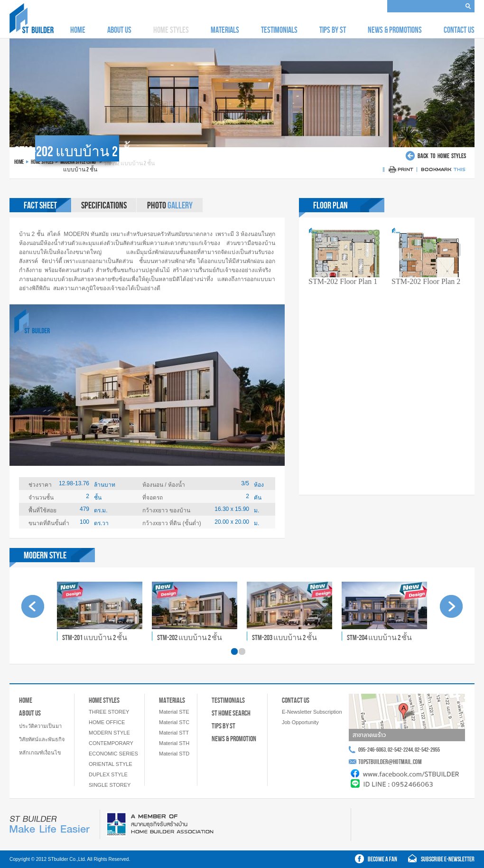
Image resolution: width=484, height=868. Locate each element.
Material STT (174, 733)
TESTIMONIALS (279, 30)
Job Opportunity (300, 722)
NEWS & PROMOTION (234, 739)
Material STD (174, 754)
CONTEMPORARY (111, 743)
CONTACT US (459, 30)
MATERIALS (225, 30)
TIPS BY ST (333, 30)
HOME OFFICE (107, 722)
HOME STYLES (104, 700)
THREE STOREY (109, 712)
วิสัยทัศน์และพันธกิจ (42, 739)
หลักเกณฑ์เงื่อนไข (40, 753)
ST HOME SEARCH (231, 713)
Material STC (174, 722)
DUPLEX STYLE (108, 774)
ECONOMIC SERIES (113, 754)
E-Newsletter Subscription (312, 712)
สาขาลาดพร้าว (369, 735)
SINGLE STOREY (110, 785)
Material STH (174, 743)
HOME (78, 30)
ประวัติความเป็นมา (40, 726)
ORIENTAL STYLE (111, 764)
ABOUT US (119, 30)
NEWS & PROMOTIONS (395, 30)
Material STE (174, 712)
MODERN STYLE (109, 733)
